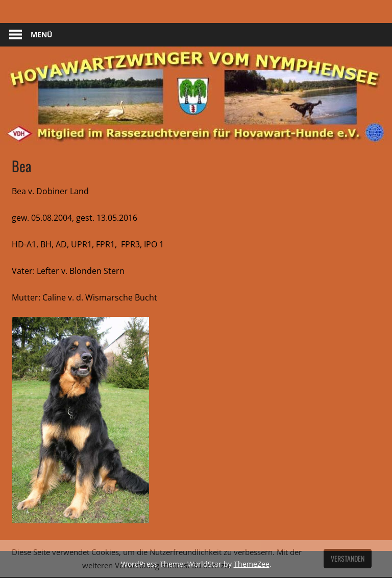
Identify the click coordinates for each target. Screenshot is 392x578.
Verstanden (348, 558)
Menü (42, 34)
